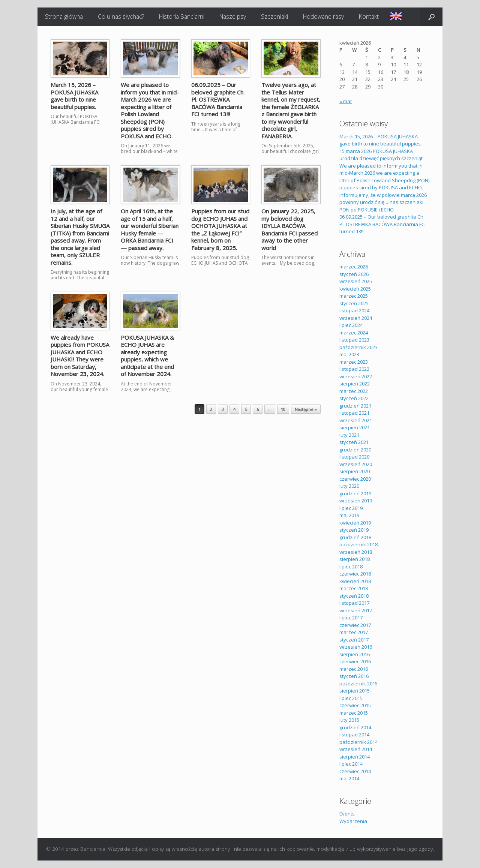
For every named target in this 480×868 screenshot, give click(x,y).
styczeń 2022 (354, 398)
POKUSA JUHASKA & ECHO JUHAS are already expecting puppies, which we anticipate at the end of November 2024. (147, 356)
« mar (346, 101)
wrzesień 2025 (356, 281)
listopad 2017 (354, 603)
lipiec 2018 (351, 567)
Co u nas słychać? (121, 16)
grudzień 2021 (355, 406)
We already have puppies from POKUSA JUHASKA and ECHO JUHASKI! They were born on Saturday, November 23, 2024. (80, 356)
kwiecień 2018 (355, 581)
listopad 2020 (354, 457)
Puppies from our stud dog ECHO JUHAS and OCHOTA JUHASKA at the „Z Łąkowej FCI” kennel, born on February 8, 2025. (220, 229)
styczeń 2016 (354, 676)
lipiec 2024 (351, 325)
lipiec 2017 (351, 618)
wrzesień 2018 (356, 552)
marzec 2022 (354, 391)
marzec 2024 (354, 333)
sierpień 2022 (355, 384)
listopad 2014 (354, 735)
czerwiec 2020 (355, 479)
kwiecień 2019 (355, 523)
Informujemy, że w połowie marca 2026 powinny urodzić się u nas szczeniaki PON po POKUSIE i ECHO (383, 202)
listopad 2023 (354, 340)
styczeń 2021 (354, 442)
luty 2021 (349, 435)
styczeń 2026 (354, 274)
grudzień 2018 (355, 537)
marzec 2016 (354, 669)
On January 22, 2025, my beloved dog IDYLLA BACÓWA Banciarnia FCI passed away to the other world (289, 229)
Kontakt (369, 16)
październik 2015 (358, 684)
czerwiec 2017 (355, 625)
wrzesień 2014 (356, 749)
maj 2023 (349, 354)
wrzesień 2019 (356, 501)
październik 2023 (358, 347)
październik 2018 (358, 544)
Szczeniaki (274, 16)
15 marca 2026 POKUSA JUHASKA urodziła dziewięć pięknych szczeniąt (381, 155)
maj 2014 (349, 778)
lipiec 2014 (351, 764)
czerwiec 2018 (355, 574)
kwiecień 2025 (355, 289)
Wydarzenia (353, 821)
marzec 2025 (354, 296)
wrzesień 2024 (356, 318)
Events (347, 814)
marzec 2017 (354, 632)
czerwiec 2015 (355, 705)
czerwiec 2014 (355, 771)
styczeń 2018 (354, 596)
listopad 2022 (354, 369)
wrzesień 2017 (356, 610)
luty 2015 (349, 720)
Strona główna (64, 16)
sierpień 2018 (355, 559)
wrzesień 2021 (356, 420)
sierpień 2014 (355, 757)
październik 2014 (358, 742)
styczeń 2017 (354, 640)
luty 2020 (349, 486)
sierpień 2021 (355, 427)
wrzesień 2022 (356, 376)
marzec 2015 (354, 713)
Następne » (306, 409)
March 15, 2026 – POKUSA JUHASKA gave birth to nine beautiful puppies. (74, 96)
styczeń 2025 (354, 303)
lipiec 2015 (351, 698)
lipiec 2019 (351, 508)
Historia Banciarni (182, 16)
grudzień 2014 (355, 727)
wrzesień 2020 (356, 464)
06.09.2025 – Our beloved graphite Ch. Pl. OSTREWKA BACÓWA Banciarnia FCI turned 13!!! (218, 99)
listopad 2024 (354, 310)
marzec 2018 (354, 588)
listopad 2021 (354, 413)
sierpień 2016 (355, 654)
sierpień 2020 (355, 471)
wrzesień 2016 (356, 647)
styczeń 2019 (354, 530)
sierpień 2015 (355, 691)
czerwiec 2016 (355, 661)
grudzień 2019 (355, 493)
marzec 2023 (354, 362)
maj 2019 (349, 515)
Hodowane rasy (323, 16)
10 (283, 409)
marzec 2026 (354, 267)
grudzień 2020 (355, 450)
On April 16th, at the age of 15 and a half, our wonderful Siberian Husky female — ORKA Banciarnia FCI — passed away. (150, 229)
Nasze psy (233, 16)
